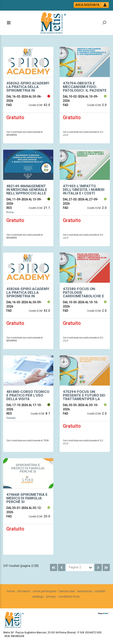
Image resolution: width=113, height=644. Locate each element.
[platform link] (54, 23)
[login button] (91, 5)
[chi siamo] (24, 591)
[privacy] (51, 597)
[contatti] (100, 591)
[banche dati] (67, 591)
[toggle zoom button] (104, 23)
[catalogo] (38, 597)
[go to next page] (98, 567)
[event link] (28, 89)
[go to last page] (106, 567)
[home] (11, 591)
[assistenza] (85, 591)
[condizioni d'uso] (69, 597)
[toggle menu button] (8, 23)
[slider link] (103, 613)
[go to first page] (54, 567)
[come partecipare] (45, 591)
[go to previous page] (62, 567)
